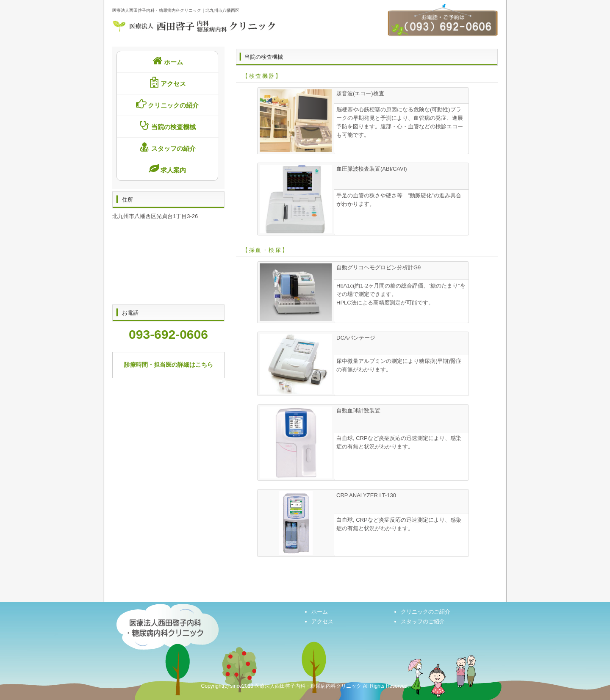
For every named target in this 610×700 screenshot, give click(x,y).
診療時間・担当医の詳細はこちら (169, 365)
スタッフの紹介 (166, 147)
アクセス (167, 82)
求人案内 (167, 169)
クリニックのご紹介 (426, 612)
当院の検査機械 (166, 126)
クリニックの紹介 (167, 104)
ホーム (166, 61)
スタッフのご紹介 (423, 621)
